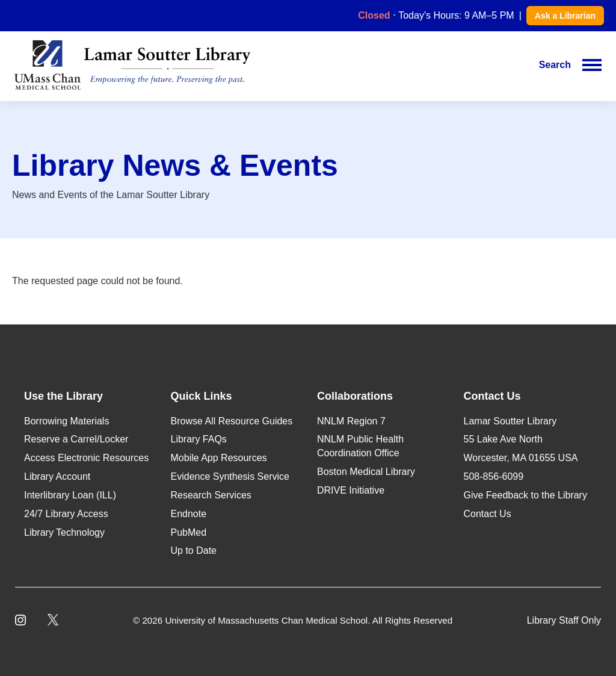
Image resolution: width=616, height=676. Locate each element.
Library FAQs (199, 439)
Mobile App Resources (219, 458)
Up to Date (194, 550)
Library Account (57, 476)
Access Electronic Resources (86, 458)
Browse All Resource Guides (232, 421)
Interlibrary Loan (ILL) (70, 495)
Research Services (211, 495)
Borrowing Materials (66, 421)
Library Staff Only (564, 620)
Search (555, 65)
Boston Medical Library (366, 472)
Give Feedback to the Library (525, 495)
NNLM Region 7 (351, 421)
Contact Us (488, 514)
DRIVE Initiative (351, 490)
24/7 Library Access (66, 514)
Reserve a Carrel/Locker (76, 439)
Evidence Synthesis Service (230, 476)
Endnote (189, 514)
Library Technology (64, 532)
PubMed (189, 532)
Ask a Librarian (565, 16)
